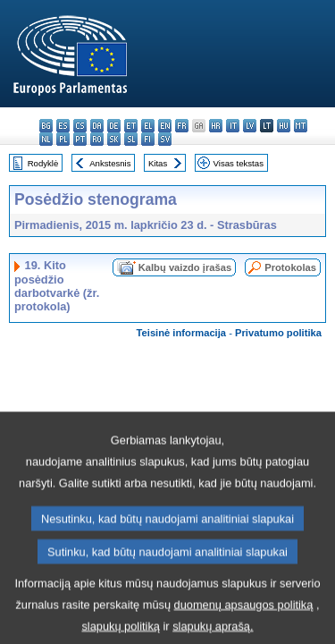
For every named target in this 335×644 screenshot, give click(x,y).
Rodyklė (43, 163)
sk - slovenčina (114, 139)
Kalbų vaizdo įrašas (185, 267)
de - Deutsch (114, 126)
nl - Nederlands (46, 139)
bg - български (46, 126)
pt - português (80, 139)
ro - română (97, 139)
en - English (165, 126)
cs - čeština (80, 126)
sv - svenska (165, 139)
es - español (63, 126)
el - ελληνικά (148, 126)
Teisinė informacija (182, 333)
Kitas (158, 163)
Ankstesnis (110, 163)
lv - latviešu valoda (250, 126)
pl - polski (63, 139)
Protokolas (290, 267)
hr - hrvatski (216, 126)
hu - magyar (284, 126)
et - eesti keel (131, 126)
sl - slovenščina (131, 139)
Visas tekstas (239, 163)
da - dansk (97, 126)
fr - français (182, 126)
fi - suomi (148, 139)
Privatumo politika (278, 333)
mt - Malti (301, 126)
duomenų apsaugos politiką (244, 622)
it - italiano (233, 126)
